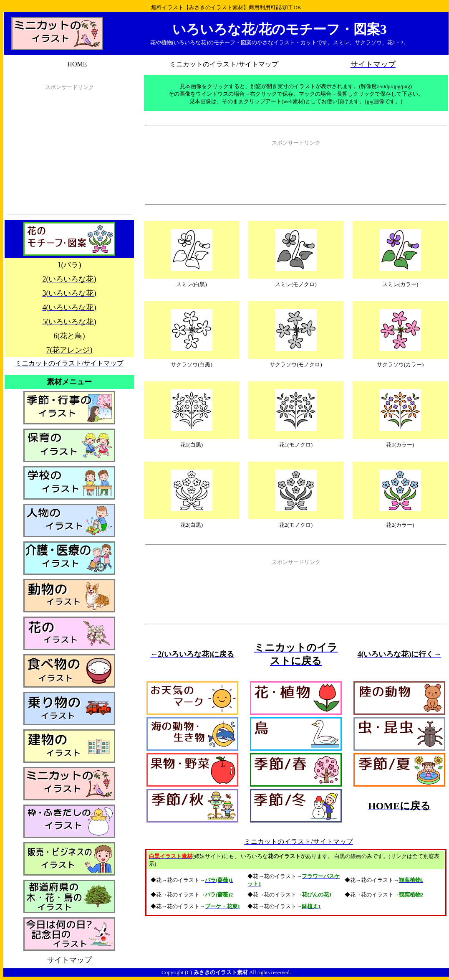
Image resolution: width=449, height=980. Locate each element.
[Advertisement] (69, 154)
